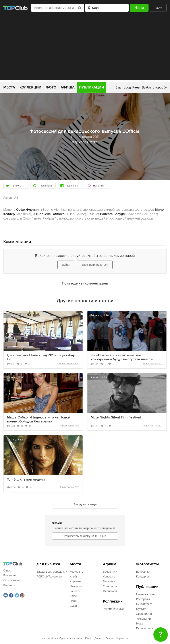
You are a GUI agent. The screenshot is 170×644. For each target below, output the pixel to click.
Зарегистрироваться (95, 265)
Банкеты (75, 591)
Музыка (141, 609)
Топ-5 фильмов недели (26, 479)
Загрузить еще (85, 504)
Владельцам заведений (52, 572)
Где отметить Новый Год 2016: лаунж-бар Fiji (41, 357)
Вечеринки (110, 572)
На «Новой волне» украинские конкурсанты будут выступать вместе (122, 357)
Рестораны (77, 572)
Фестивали (110, 591)
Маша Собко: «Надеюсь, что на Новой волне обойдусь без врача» (39, 419)
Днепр (98, 638)
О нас (7, 571)
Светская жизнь (70, 426)
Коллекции (30, 87)
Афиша (68, 87)
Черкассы (122, 638)
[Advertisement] (85, 49)
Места (9, 87)
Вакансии (10, 575)
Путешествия (145, 628)
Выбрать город (153, 87)
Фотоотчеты (148, 564)
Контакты (9, 585)
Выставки (109, 581)
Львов (109, 638)
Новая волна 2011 (69, 364)
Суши (73, 606)
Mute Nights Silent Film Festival (116, 417)
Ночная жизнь (145, 594)
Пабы (73, 601)
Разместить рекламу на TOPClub (85, 536)
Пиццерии (76, 586)
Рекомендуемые (113, 609)
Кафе (73, 596)
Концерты (109, 577)
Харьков (77, 638)
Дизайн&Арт (144, 614)
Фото (51, 87)
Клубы (74, 577)
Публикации (92, 87)
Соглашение (11, 580)
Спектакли (110, 586)
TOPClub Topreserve (49, 577)
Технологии (143, 619)
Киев (88, 638)
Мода (140, 624)
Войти (158, 8)
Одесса (64, 638)
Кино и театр (144, 604)
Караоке (75, 581)
